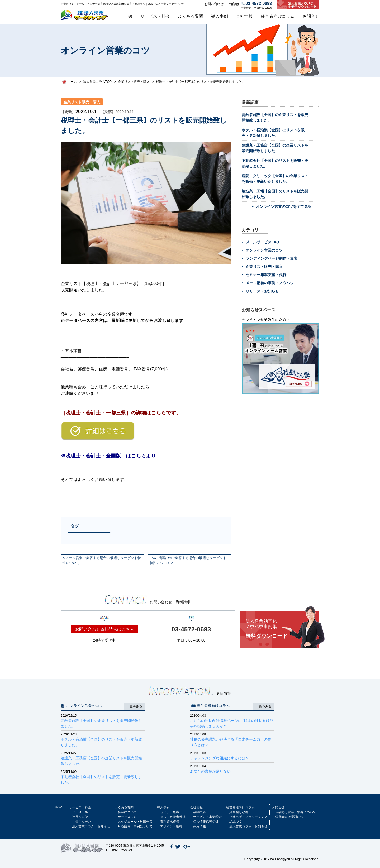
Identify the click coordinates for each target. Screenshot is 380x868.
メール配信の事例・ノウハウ (270, 283)
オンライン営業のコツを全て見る (284, 206)
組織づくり (237, 822)
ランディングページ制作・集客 (272, 258)
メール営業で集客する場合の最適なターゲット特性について (102, 560)
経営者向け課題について (292, 817)
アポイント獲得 (171, 826)
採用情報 (199, 826)
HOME (60, 807)
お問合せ (311, 16)
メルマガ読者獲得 (173, 817)
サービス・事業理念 (207, 817)
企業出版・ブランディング (248, 817)
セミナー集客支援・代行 (266, 275)
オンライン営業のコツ (264, 250)
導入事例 (220, 16)
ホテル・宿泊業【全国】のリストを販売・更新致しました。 (103, 739)
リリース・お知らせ (262, 291)
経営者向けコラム (278, 16)
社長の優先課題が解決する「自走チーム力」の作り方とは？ (232, 739)
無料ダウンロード (282, 629)
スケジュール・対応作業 (135, 822)
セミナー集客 (170, 812)
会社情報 (244, 16)
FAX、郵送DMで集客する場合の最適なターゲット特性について (188, 560)
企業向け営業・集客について (296, 812)
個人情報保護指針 (206, 822)
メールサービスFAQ (262, 242)
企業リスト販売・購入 (82, 102)
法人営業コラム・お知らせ (91, 826)
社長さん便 (80, 817)
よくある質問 (191, 16)
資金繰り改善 (239, 812)
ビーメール (80, 812)
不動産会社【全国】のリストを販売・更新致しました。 (103, 777)
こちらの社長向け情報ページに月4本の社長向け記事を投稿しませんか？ (232, 721)
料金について (127, 812)
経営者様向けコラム (240, 807)
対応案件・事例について (135, 826)
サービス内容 (127, 817)
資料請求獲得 (170, 822)
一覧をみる (134, 706)
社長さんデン (82, 822)
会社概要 (199, 812)
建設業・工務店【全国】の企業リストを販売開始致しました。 (103, 758)
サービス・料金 (155, 16)
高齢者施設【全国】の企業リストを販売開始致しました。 (103, 721)
